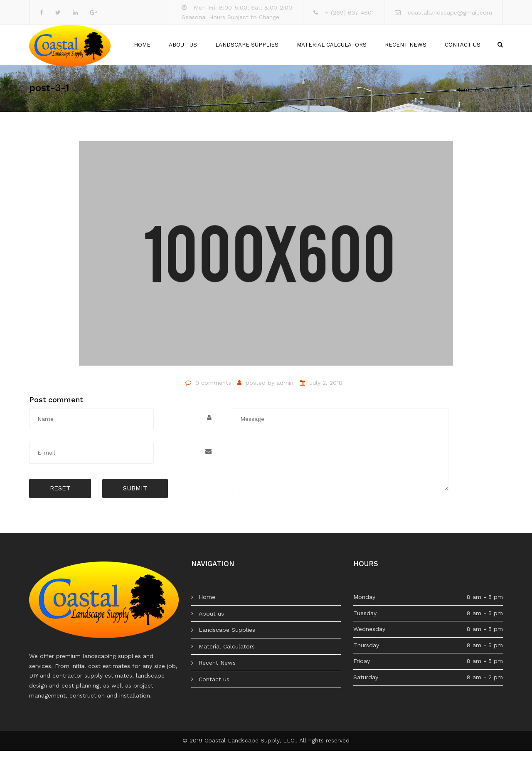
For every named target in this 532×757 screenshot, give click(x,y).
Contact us (463, 48)
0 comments (213, 389)
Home (142, 48)
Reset (60, 495)
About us (183, 48)
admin (285, 389)
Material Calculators (332, 48)
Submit (135, 495)
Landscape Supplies (247, 48)
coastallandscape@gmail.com (450, 12)
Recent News (406, 48)
